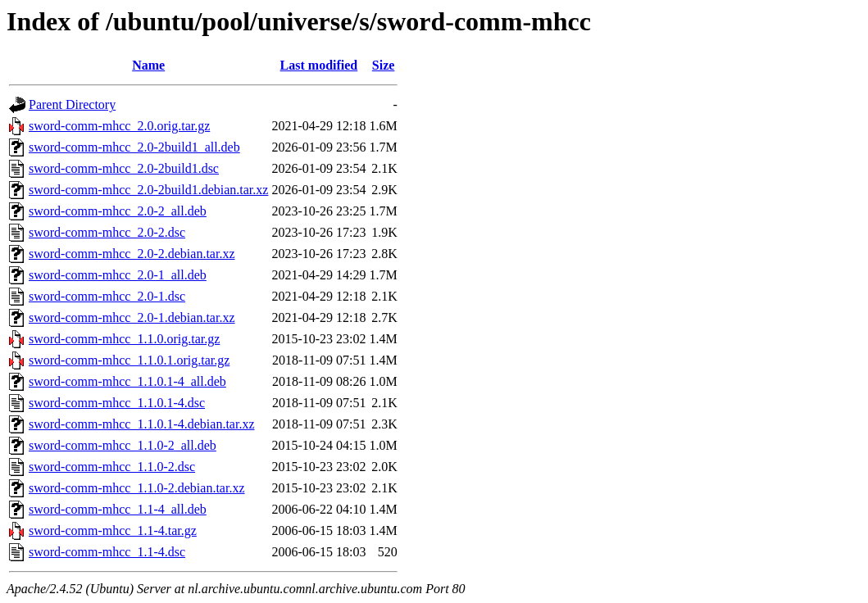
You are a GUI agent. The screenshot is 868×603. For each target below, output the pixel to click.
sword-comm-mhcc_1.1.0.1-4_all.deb (127, 381)
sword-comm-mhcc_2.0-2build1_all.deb (134, 147)
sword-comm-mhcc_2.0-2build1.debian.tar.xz (148, 190)
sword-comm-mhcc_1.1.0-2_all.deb (123, 445)
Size (384, 65)
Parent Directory (72, 104)
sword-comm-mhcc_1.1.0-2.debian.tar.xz (136, 488)
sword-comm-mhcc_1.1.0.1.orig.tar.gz (129, 360)
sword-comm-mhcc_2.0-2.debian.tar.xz (132, 254)
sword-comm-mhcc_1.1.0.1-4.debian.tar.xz (141, 424)
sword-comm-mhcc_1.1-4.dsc (107, 552)
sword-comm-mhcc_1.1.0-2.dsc (112, 467)
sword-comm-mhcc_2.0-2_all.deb (118, 211)
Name (148, 65)
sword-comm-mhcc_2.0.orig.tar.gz (119, 126)
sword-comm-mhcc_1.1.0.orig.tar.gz (124, 339)
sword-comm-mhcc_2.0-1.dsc (107, 296)
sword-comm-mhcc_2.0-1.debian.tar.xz (132, 317)
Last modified (319, 65)
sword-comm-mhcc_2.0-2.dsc (107, 232)
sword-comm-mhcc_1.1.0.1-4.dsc (117, 403)
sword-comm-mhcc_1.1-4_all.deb (118, 509)
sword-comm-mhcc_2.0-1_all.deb (118, 275)
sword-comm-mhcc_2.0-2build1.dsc (124, 168)
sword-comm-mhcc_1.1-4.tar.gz (113, 530)
